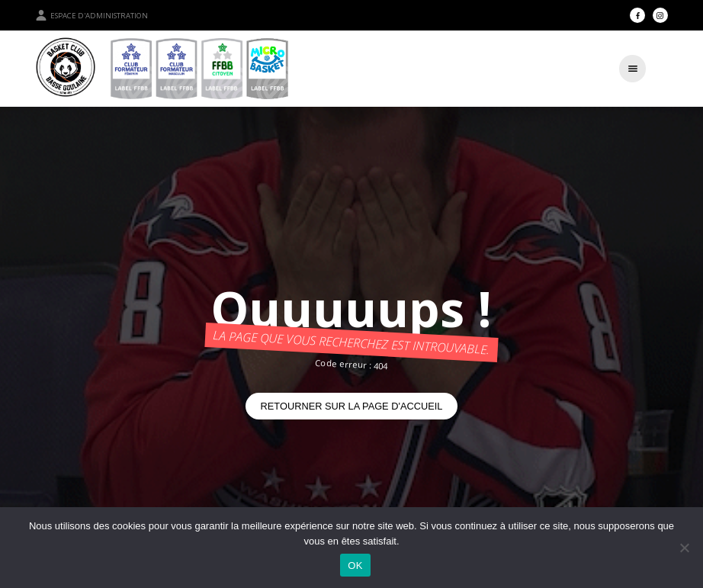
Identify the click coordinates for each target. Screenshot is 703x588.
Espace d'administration (91, 15)
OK (355, 566)
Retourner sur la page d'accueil (352, 406)
